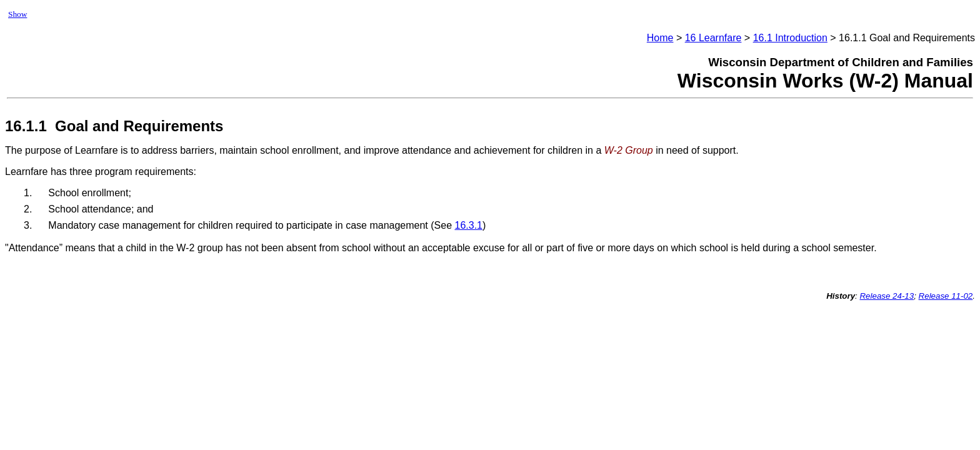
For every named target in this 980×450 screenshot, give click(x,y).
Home (660, 38)
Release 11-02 (946, 296)
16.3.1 (468, 225)
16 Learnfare (713, 38)
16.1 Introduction (790, 38)
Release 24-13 (887, 296)
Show (17, 14)
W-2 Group (629, 150)
